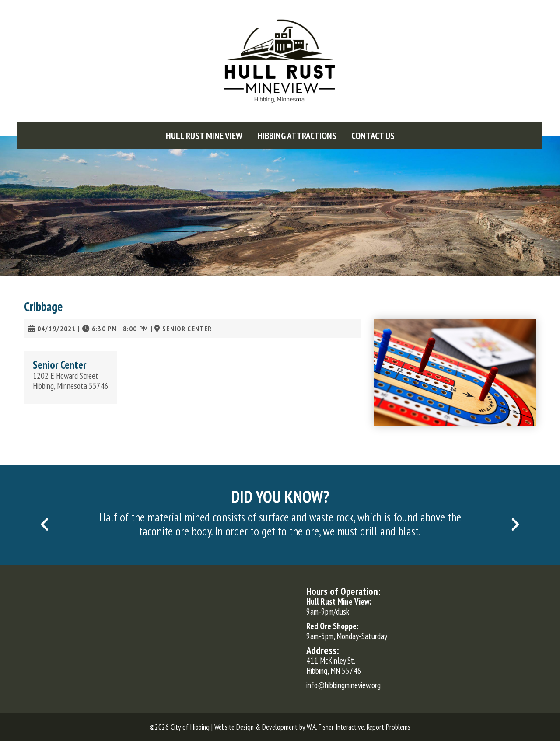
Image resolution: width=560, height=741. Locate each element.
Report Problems (388, 727)
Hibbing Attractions (297, 136)
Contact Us (373, 136)
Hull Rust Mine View (204, 136)
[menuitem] (204, 136)
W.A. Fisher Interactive (335, 727)
